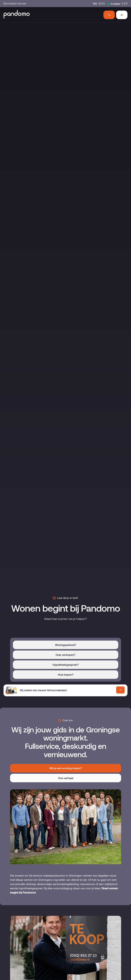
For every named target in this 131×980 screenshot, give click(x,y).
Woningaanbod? (65, 645)
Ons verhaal (66, 778)
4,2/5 (117, 4)
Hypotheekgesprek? (66, 665)
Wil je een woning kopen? (66, 768)
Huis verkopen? (65, 655)
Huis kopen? (66, 674)
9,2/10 (99, 3)
